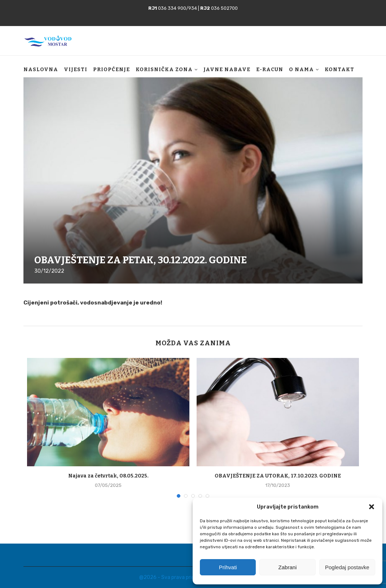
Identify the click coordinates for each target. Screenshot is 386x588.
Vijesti (76, 70)
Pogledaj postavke (347, 567)
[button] (372, 507)
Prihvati (228, 567)
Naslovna (41, 70)
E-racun (270, 70)
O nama (301, 70)
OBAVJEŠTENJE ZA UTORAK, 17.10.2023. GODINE (278, 476)
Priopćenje (111, 70)
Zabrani (288, 567)
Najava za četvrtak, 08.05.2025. (108, 476)
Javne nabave (227, 70)
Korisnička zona (164, 70)
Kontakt (339, 70)
